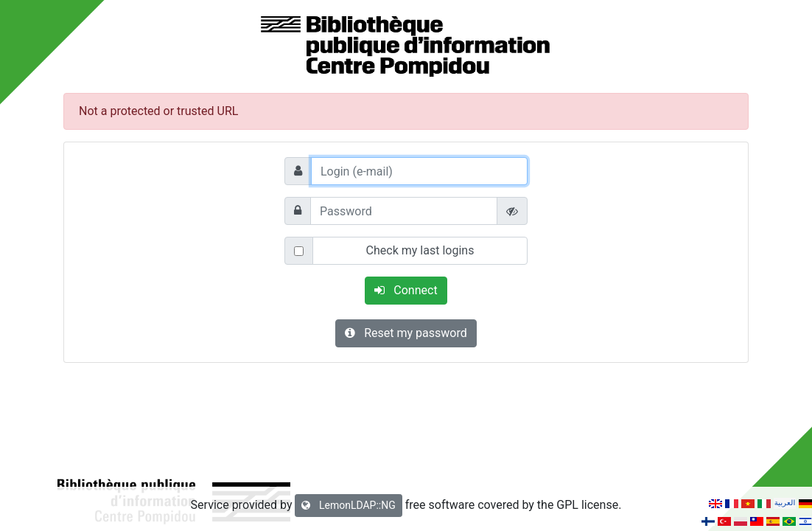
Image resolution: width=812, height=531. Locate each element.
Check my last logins (420, 250)
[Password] (404, 211)
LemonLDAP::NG (348, 505)
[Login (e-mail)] (419, 171)
